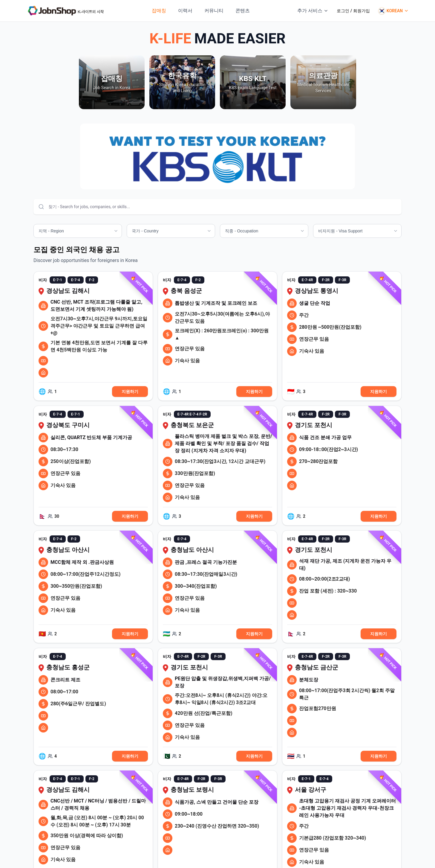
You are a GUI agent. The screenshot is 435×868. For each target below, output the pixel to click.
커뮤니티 (214, 11)
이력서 (185, 11)
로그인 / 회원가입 (353, 11)
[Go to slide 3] (222, 183)
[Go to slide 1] (213, 183)
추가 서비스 (313, 11)
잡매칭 (159, 11)
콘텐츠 (243, 11)
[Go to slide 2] (217, 183)
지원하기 (130, 392)
